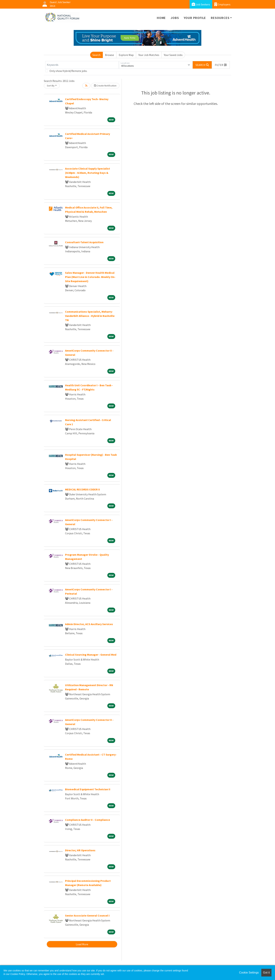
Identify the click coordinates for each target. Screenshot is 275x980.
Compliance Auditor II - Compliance (88, 820)
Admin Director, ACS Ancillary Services (89, 624)
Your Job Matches (149, 55)
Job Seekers (201, 4)
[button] (221, 65)
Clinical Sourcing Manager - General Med (91, 655)
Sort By (51, 86)
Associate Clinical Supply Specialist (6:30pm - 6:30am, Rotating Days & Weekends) (88, 173)
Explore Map (126, 55)
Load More (82, 944)
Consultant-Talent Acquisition (84, 242)
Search (96, 55)
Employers (222, 4)
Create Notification (105, 86)
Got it (266, 973)
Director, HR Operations (80, 850)
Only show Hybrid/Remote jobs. (68, 71)
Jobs (175, 18)
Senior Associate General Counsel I (87, 915)
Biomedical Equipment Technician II (88, 789)
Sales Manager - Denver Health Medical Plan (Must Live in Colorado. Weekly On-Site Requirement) (90, 277)
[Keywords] (82, 65)
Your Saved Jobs (173, 55)
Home (161, 18)
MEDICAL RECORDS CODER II (83, 489)
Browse (110, 55)
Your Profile (195, 18)
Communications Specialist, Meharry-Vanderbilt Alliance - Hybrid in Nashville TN (90, 316)
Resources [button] (220, 18)
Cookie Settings (249, 973)
